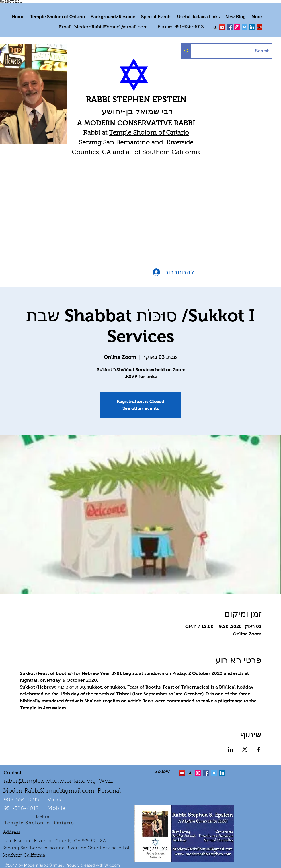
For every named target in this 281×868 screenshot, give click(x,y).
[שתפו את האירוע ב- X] (245, 749)
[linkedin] (237, 27)
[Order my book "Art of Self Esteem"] (215, 27)
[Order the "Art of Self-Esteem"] (190, 773)
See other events (141, 408)
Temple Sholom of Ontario (149, 133)
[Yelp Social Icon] (259, 27)
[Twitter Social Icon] (245, 27)
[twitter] (222, 27)
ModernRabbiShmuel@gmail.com (111, 27)
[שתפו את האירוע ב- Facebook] (259, 749)
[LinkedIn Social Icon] (252, 27)
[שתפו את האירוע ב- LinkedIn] (231, 749)
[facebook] (230, 27)
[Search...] (236, 51)
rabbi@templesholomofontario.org (50, 781)
